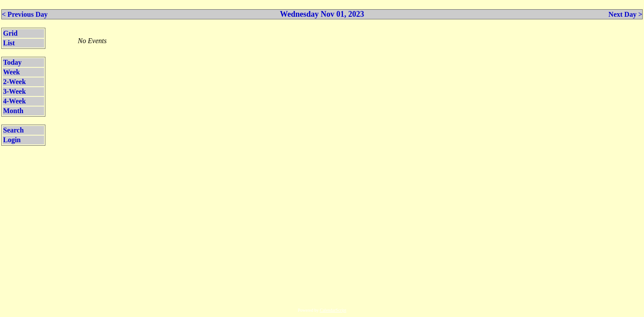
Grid (10, 33)
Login (12, 140)
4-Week (15, 101)
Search (13, 130)
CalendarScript (333, 310)
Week (11, 72)
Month (13, 111)
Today (12, 62)
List (9, 43)
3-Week (15, 91)
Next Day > (625, 14)
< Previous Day (25, 14)
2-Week (15, 82)
